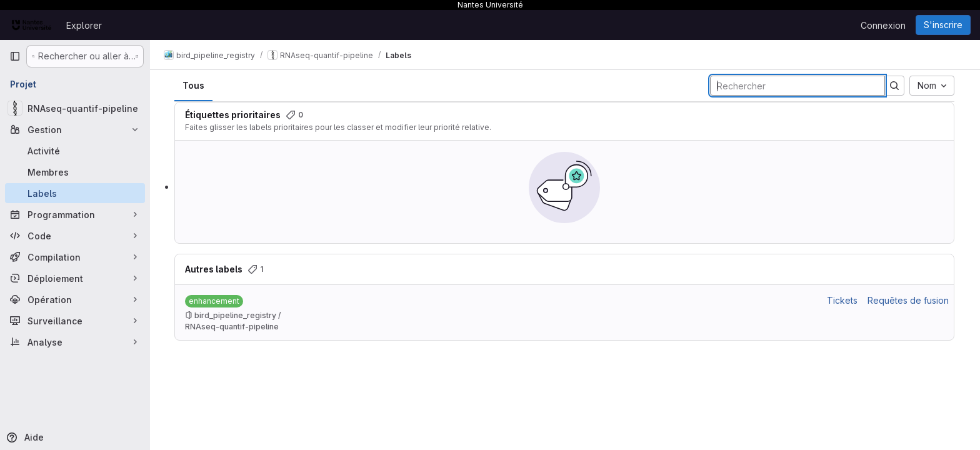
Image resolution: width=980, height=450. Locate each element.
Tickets (843, 300)
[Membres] (75, 172)
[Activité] (75, 151)
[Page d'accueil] (32, 25)
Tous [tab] (194, 85)
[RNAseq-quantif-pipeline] (75, 108)
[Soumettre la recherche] (895, 86)
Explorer (84, 25)
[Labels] (75, 193)
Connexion (883, 25)
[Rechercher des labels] (798, 86)
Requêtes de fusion (909, 300)
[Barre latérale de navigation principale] (15, 56)
